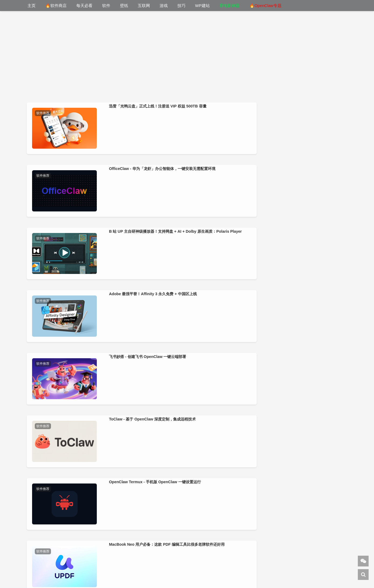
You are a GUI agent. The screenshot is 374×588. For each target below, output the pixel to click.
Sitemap (300, 573)
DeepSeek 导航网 (103, 573)
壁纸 (124, 6)
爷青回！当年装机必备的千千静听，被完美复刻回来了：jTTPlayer (67, 483)
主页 (32, 6)
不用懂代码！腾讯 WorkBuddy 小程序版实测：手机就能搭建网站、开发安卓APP (226, 483)
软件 (106, 6)
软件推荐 (46, 113)
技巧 (181, 6)
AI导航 (281, 573)
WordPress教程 (169, 573)
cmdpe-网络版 (236, 573)
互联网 (144, 6)
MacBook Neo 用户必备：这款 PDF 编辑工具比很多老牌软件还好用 (304, 244)
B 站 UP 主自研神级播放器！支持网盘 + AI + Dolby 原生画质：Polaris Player (225, 164)
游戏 (164, 6)
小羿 (157, 566)
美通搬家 (263, 573)
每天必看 (84, 6)
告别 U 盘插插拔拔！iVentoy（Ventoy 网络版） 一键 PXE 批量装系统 (305, 403)
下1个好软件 (136, 573)
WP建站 (203, 6)
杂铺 (214, 573)
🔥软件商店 (56, 6)
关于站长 (176, 566)
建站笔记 (198, 573)
